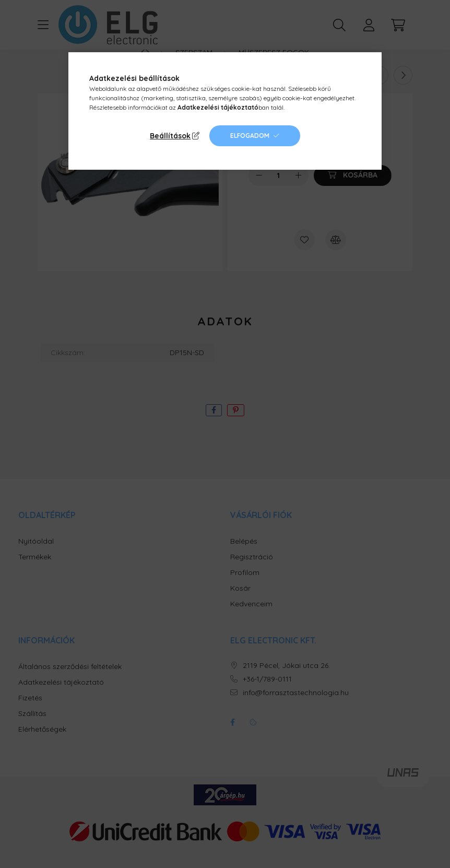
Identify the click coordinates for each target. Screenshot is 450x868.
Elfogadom (250, 136)
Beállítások (170, 136)
